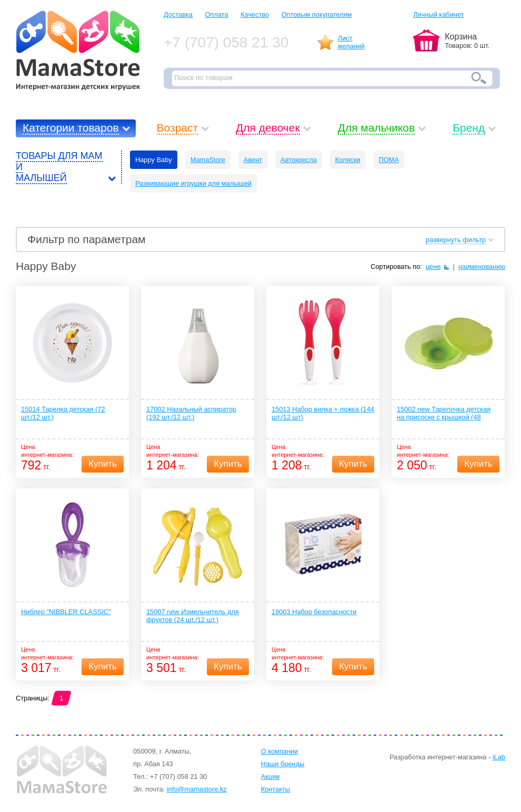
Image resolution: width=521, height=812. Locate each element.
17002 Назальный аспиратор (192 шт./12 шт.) (191, 413)
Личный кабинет (438, 14)
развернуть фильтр (456, 240)
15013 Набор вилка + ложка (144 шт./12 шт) (323, 413)
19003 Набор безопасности (314, 612)
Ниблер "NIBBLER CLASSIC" (66, 612)
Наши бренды (283, 764)
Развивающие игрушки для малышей (193, 183)
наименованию (482, 267)
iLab (499, 757)
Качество (255, 14)
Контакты (275, 789)
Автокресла (299, 160)
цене (433, 267)
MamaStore (208, 160)
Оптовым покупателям (317, 14)
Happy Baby (154, 160)
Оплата (217, 14)
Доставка (178, 14)
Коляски (348, 160)
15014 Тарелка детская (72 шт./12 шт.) (63, 413)
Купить (103, 464)
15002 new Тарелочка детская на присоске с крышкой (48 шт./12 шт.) (444, 414)
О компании (280, 751)
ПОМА (389, 160)
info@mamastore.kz (197, 789)
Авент (253, 160)
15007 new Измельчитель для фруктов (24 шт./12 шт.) (193, 616)
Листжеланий (351, 42)
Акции (270, 776)
